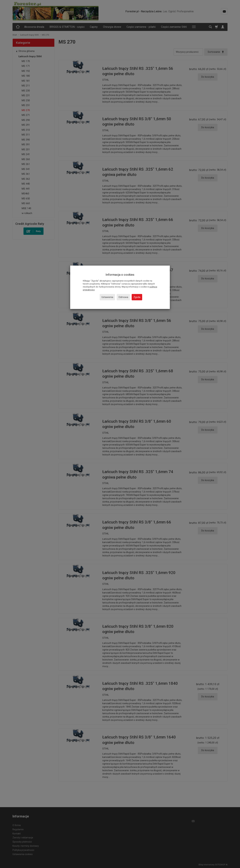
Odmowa (123, 297)
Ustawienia (107, 297)
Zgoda (137, 297)
